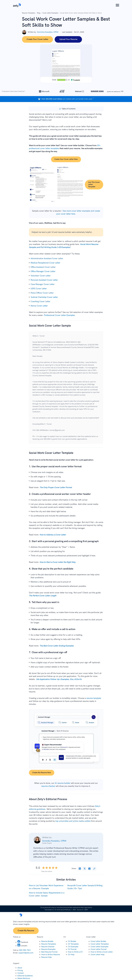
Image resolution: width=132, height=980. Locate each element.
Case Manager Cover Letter (43, 284)
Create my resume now (42, 773)
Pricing (20, 970)
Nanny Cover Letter (39, 306)
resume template (94, 698)
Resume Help (46, 957)
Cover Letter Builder (98, 941)
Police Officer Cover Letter (42, 293)
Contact (21, 973)
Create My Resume (26, 931)
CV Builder (72, 941)
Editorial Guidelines (25, 976)
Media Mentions (24, 978)
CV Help (71, 955)
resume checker (48, 786)
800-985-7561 (25, 950)
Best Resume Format (49, 952)
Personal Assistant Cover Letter (44, 280)
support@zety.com (26, 953)
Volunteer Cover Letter (41, 276)
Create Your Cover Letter (37, 39)
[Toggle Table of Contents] (67, 109)
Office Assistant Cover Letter (43, 267)
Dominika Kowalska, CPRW (48, 32)
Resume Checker (48, 947)
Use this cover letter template (94, 184)
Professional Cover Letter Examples (59, 315)
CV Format (72, 949)
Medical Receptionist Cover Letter (45, 263)
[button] (117, 5)
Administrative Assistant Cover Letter (47, 259)
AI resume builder (63, 783)
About (20, 968)
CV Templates (73, 944)
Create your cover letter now (66, 159)
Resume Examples (48, 949)
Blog (39, 13)
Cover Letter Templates (100, 944)
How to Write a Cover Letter (102, 952)
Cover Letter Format (99, 949)
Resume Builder (47, 941)
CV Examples (73, 947)
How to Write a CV (75, 952)
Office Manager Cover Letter (43, 271)
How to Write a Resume (51, 955)
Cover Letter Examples (50, 13)
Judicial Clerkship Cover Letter (44, 297)
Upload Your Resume (68, 39)
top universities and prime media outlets (73, 821)
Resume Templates (28, 13)
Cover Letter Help (97, 955)
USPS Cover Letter (39, 289)
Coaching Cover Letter (40, 301)
